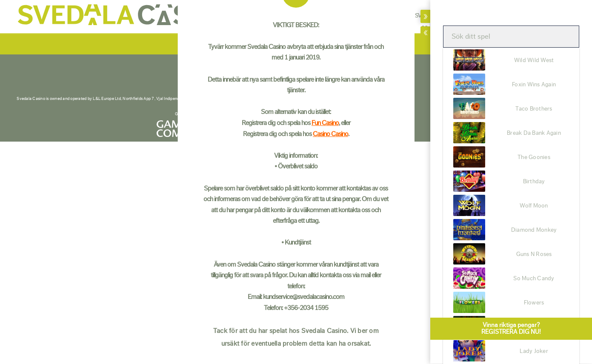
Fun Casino (325, 123)
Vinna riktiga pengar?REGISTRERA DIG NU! (511, 325)
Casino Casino (330, 134)
